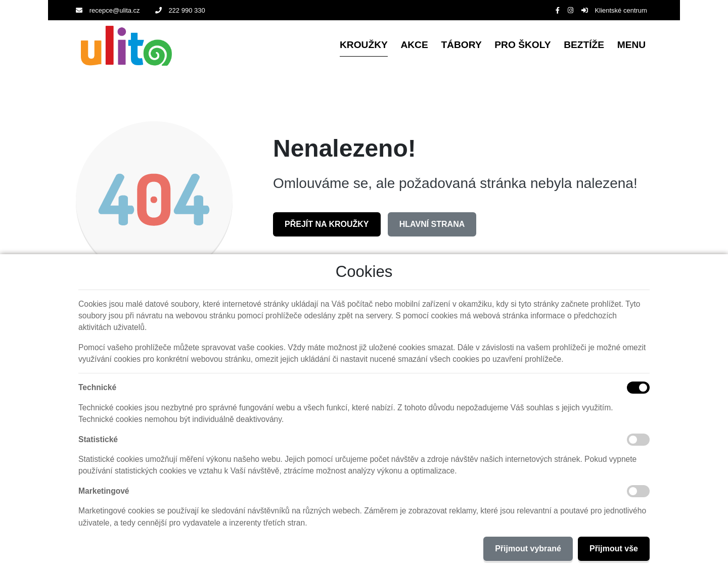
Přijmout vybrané (528, 549)
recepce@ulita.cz (108, 10)
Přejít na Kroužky (327, 224)
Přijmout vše (614, 549)
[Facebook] (558, 10)
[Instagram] (571, 10)
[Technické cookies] (638, 388)
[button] (631, 46)
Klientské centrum (614, 10)
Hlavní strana (432, 224)
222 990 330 (180, 10)
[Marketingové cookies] (638, 491)
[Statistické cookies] (638, 440)
